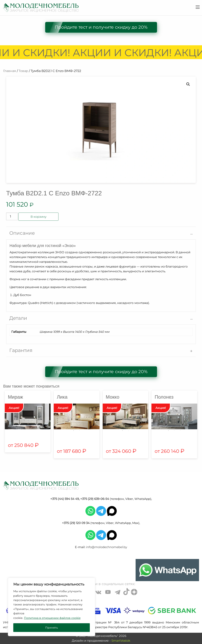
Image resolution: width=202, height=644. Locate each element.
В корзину (38, 217)
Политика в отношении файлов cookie (52, 618)
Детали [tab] (18, 318)
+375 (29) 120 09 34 (76, 523)
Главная (10, 71)
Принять (52, 628)
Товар (23, 71)
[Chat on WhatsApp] (167, 570)
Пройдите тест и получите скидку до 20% (101, 27)
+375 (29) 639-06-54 (95, 499)
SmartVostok (121, 641)
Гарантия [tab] (21, 350)
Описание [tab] (22, 233)
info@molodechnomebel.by (107, 547)
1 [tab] (74, 431)
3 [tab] (180, 431)
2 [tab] (79, 431)
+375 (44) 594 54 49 (65, 499)
